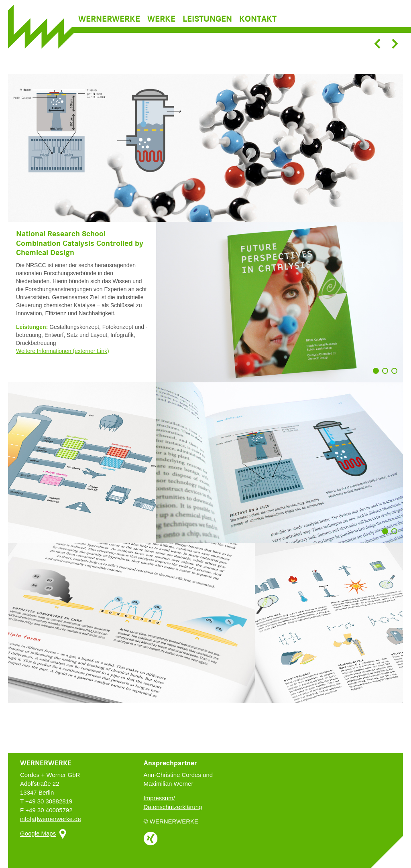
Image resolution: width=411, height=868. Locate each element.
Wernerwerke (109, 30)
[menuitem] (112, 30)
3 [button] (396, 375)
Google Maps (38, 834)
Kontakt (258, 30)
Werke (161, 30)
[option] (205, 148)
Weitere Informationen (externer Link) (63, 351)
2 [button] (387, 375)
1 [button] (378, 375)
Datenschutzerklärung (173, 807)
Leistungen (207, 30)
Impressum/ (159, 798)
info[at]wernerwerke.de (51, 819)
